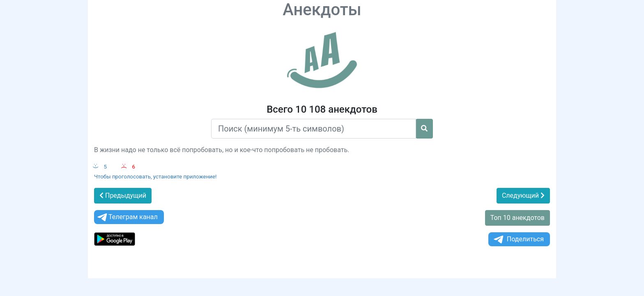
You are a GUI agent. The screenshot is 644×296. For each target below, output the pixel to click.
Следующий (523, 195)
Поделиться (518, 239)
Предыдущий (123, 195)
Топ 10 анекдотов (517, 218)
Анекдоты (322, 10)
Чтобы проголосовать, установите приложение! (155, 177)
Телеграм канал (127, 217)
